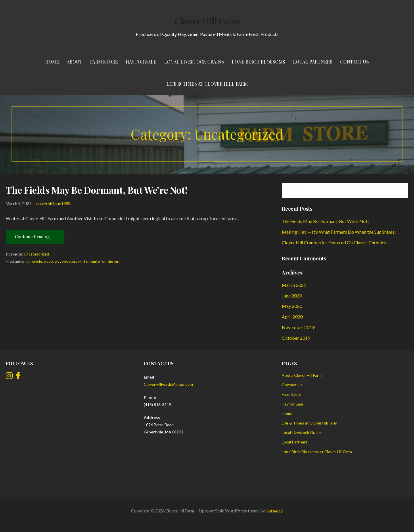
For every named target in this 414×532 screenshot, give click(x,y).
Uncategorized (36, 254)
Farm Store (104, 62)
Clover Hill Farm (207, 21)
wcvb (48, 261)
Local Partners (313, 62)
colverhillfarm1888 (53, 204)
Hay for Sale (141, 62)
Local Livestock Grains (194, 62)
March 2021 (294, 285)
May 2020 (292, 306)
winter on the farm (106, 261)
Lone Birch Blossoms (258, 62)
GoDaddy (274, 511)
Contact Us (354, 62)
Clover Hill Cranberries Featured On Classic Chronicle (335, 242)
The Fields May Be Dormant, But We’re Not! (97, 190)
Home (52, 62)
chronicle (34, 261)
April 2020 (292, 317)
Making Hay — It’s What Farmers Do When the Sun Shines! (339, 232)
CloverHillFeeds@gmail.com (168, 384)
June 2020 (292, 296)
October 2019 (296, 338)
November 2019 (298, 327)
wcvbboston (65, 261)
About (74, 62)
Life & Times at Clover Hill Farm (207, 84)
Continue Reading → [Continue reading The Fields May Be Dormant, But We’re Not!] (35, 237)
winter (83, 261)
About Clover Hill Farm (302, 375)
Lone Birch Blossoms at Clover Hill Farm (317, 452)
